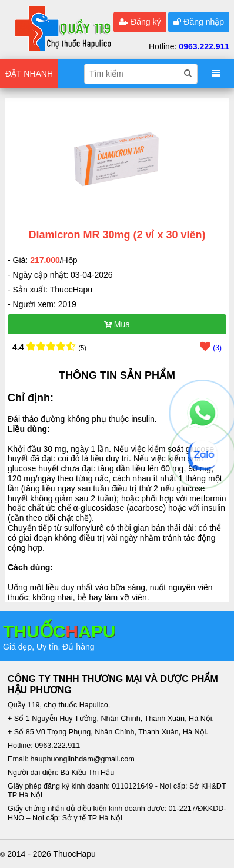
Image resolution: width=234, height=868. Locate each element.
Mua (117, 324)
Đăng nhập (199, 22)
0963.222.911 (204, 46)
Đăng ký (140, 22)
